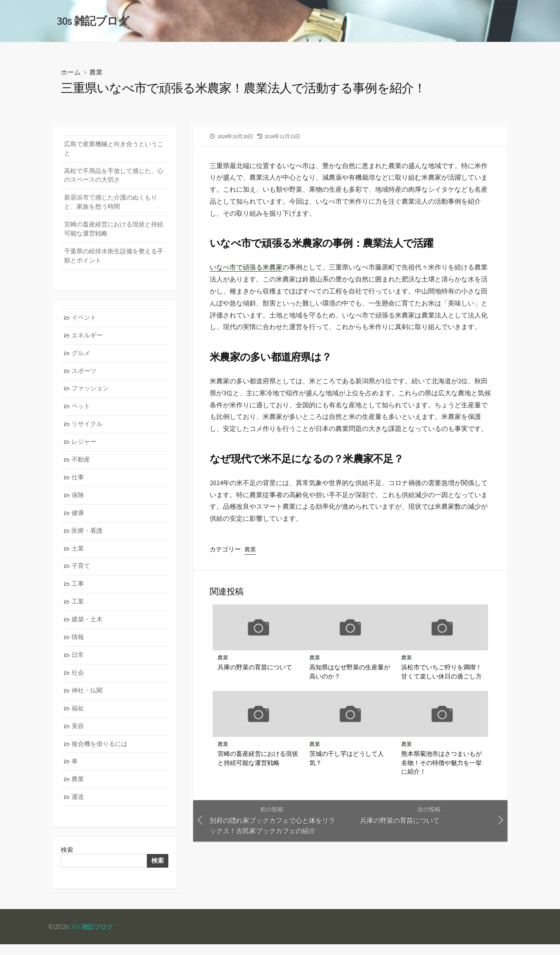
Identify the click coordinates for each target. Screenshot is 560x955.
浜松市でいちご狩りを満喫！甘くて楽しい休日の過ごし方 (442, 673)
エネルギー (87, 339)
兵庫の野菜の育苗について (255, 668)
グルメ (81, 357)
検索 (157, 872)
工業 (78, 609)
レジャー (84, 447)
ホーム (71, 73)
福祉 (78, 718)
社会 (78, 682)
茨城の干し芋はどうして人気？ (347, 760)
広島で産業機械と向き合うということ (114, 149)
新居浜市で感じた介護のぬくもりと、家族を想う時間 (111, 204)
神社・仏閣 (87, 699)
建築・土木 (87, 627)
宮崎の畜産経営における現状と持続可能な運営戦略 (258, 760)
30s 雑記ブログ (93, 937)
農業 (96, 73)
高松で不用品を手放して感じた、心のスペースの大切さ (114, 177)
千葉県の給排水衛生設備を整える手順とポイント (114, 259)
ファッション (91, 393)
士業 (78, 555)
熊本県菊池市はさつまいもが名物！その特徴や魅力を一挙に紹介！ (442, 764)
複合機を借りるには (100, 754)
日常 (78, 663)
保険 (78, 501)
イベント (84, 321)
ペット (81, 411)
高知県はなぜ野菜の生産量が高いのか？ (350, 673)
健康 (78, 519)
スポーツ (84, 375)
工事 (78, 591)
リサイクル (87, 429)
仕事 (78, 483)
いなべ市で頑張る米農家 (246, 268)
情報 (78, 645)
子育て (81, 573)
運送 (78, 808)
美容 (78, 735)
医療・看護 (87, 537)
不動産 (81, 465)
